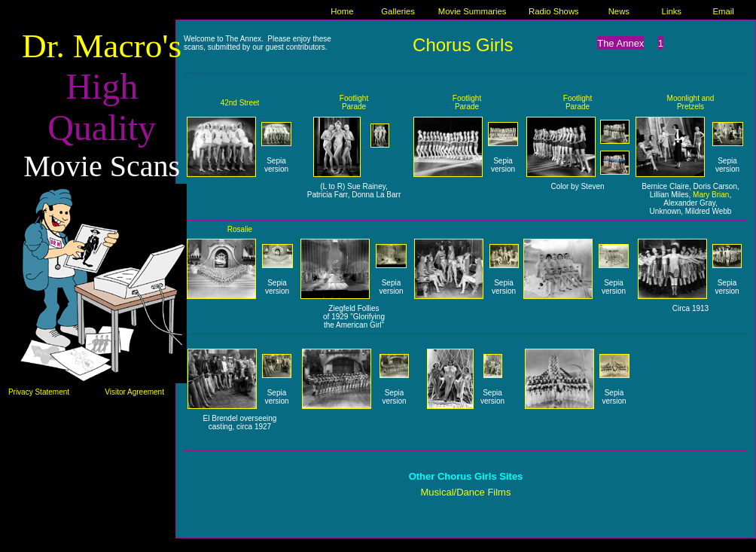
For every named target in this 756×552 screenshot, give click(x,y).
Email (724, 11)
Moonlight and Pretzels (691, 102)
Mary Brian (711, 195)
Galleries (398, 11)
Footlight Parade (354, 102)
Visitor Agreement (134, 392)
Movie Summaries (472, 11)
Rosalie (240, 229)
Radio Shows (554, 11)
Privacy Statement (39, 392)
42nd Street (240, 103)
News (619, 11)
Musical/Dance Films (466, 492)
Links (672, 11)
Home (342, 11)
